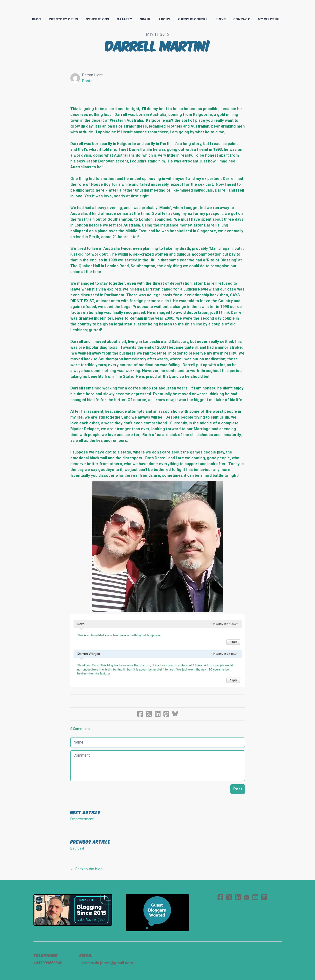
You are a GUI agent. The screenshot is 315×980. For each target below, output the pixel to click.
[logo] (158, 8)
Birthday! (77, 848)
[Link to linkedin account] (238, 897)
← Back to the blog (86, 869)
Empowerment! (82, 819)
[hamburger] (12, 8)
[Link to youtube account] (255, 897)
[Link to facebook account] (220, 897)
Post (238, 789)
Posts (87, 81)
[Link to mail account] (247, 897)
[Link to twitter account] (229, 897)
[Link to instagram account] (264, 897)
